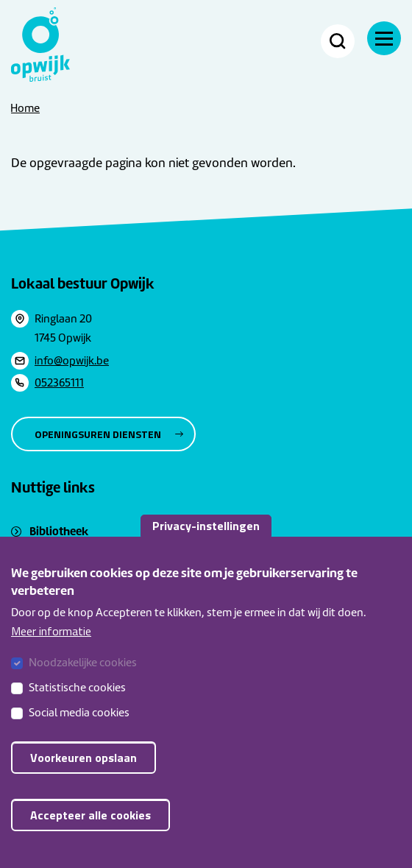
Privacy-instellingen (206, 543)
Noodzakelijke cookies (83, 680)
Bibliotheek (59, 531)
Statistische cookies (77, 705)
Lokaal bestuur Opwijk (83, 283)
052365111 (59, 383)
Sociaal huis (59, 550)
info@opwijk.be (72, 361)
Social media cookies (79, 730)
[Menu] (384, 38)
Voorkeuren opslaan (84, 775)
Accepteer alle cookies (90, 833)
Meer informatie (51, 649)
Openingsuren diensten (98, 434)
